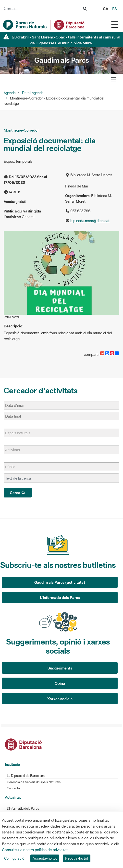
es (115, 9)
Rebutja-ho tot (77, 858)
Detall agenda (33, 93)
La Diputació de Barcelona (26, 776)
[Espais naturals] (20, 433)
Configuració (14, 858)
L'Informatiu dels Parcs (60, 597)
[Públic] (13, 467)
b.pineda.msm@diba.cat (90, 221)
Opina (60, 683)
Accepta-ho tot (45, 858)
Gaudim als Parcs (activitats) (60, 582)
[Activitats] (15, 450)
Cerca (18, 493)
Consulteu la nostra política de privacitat (35, 850)
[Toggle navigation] (115, 24)
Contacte (13, 788)
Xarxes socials (60, 699)
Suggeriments (60, 668)
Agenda (10, 93)
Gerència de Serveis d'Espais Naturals (34, 782)
